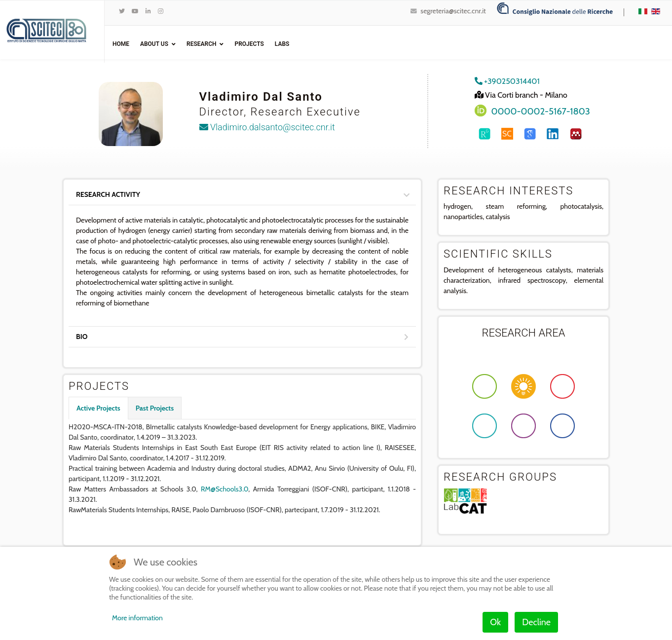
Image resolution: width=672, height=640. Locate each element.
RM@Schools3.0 (224, 489)
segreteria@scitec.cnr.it (453, 11)
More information (137, 618)
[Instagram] (161, 11)
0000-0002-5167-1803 (541, 111)
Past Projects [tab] (155, 408)
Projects (249, 44)
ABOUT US (154, 44)
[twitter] (122, 11)
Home (121, 44)
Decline (536, 622)
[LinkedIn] (148, 11)
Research (201, 44)
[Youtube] (135, 11)
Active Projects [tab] (98, 408)
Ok (495, 622)
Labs (282, 44)
